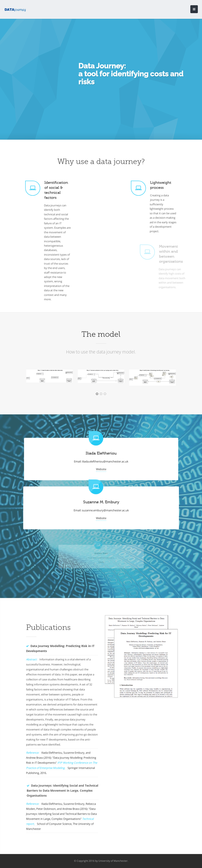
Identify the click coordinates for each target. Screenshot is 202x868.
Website (101, 468)
